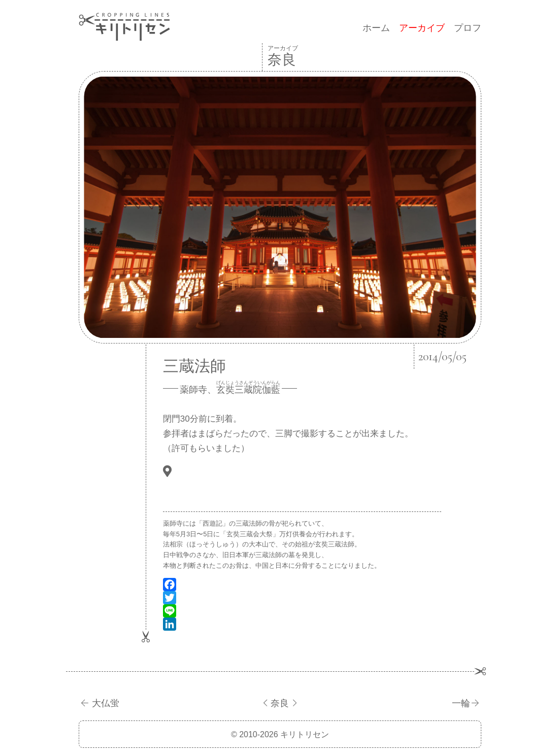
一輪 (461, 703)
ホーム (376, 28)
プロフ (468, 28)
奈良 (280, 703)
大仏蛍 (106, 703)
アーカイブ (422, 28)
